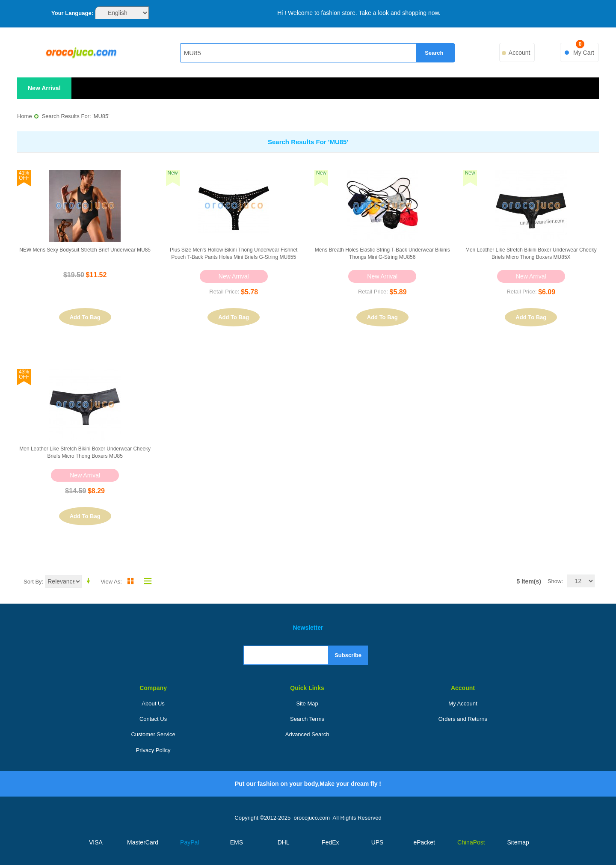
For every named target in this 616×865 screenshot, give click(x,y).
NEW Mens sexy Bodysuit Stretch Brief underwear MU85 (85, 250)
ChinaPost (471, 842)
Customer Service (153, 734)
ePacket (424, 842)
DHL (284, 842)
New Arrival (44, 88)
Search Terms (307, 719)
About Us (153, 704)
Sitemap (518, 842)
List (145, 581)
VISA (96, 842)
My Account (463, 704)
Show (555, 581)
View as (110, 582)
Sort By (33, 582)
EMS (237, 842)
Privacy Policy (153, 750)
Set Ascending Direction (90, 581)
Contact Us (153, 719)
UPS (378, 842)
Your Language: (72, 13)
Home (25, 116)
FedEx (330, 842)
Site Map (307, 704)
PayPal (190, 842)
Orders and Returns (463, 719)
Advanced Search (307, 734)
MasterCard (143, 842)
